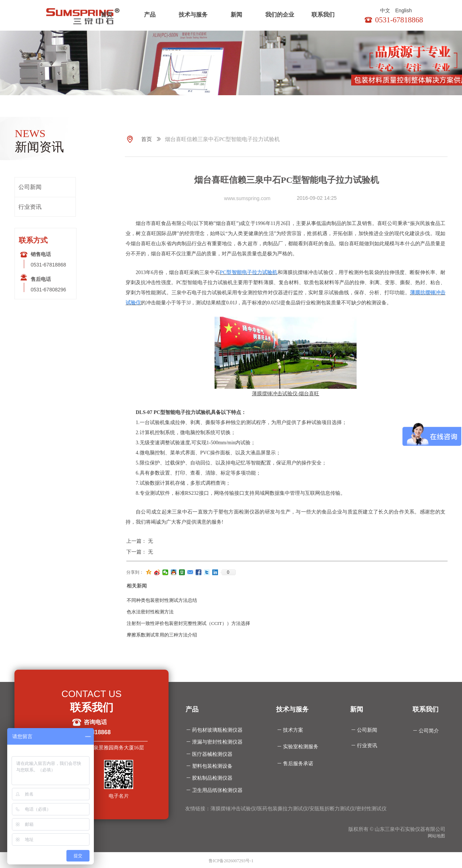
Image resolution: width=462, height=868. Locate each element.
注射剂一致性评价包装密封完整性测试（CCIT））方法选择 (188, 623)
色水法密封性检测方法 (150, 612)
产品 (150, 15)
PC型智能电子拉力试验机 (249, 272)
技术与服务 (193, 15)
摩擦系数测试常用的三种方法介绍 (162, 635)
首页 (106, 15)
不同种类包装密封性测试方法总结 (162, 600)
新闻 (236, 15)
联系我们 (323, 15)
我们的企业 (280, 15)
